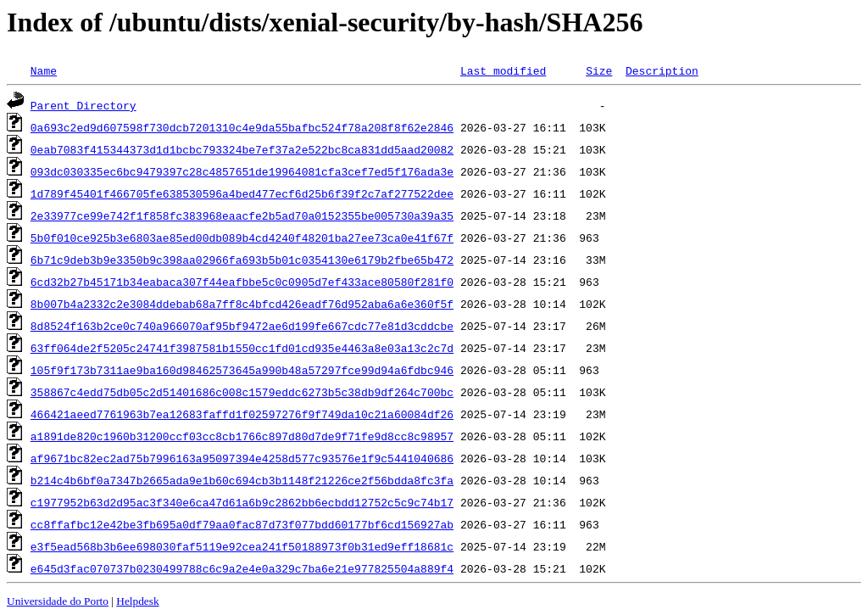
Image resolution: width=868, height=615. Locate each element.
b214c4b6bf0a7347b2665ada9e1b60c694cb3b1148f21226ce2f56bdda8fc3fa (242, 480)
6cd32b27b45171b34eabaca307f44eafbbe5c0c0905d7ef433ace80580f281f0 (242, 282)
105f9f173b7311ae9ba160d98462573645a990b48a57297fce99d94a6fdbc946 (242, 370)
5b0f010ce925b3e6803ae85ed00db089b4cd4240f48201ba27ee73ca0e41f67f (242, 238)
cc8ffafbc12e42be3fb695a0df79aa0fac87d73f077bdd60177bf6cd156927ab (242, 524)
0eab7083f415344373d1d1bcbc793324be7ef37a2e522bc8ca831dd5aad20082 (242, 149)
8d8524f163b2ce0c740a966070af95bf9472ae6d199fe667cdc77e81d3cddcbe (242, 326)
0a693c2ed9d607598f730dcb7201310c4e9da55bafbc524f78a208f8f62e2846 (242, 127)
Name (44, 70)
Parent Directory (83, 105)
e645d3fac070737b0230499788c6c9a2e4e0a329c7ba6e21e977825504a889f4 (242, 568)
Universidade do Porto (58, 601)
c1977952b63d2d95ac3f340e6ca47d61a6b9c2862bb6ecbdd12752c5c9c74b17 (242, 502)
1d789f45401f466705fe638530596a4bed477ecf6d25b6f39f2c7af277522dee (242, 193)
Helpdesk (137, 601)
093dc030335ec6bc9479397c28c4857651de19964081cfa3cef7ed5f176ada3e (242, 171)
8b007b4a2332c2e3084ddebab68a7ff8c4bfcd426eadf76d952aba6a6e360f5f (242, 304)
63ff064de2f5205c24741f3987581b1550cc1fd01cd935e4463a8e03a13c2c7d (242, 348)
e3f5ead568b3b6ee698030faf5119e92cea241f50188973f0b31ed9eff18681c (242, 546)
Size (599, 70)
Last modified (503, 70)
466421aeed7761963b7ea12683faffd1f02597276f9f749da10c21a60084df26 (242, 414)
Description (662, 70)
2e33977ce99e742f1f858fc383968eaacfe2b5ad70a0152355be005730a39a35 (242, 215)
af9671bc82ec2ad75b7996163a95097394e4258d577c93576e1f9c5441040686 (242, 458)
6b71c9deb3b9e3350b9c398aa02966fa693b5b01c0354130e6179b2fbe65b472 (242, 260)
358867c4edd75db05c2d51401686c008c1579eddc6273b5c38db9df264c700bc (242, 392)
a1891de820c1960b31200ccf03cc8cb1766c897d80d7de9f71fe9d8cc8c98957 (242, 436)
